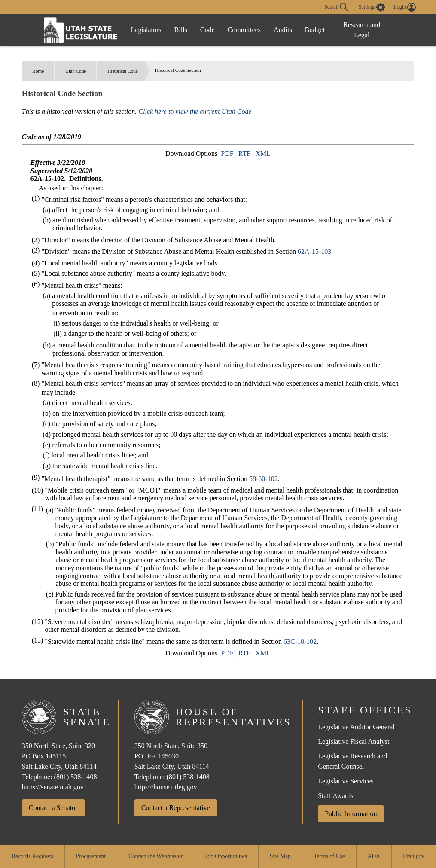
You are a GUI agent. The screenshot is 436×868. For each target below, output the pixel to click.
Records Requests (32, 856)
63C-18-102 (300, 641)
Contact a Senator (53, 808)
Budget (315, 30)
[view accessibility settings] (372, 7)
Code (207, 30)
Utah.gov (414, 856)
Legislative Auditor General (356, 727)
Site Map (280, 856)
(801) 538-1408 (76, 777)
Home (38, 71)
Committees (244, 30)
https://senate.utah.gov (53, 787)
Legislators (146, 30)
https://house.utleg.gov (166, 787)
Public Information (351, 814)
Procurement (91, 856)
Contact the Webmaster (155, 856)
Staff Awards (335, 796)
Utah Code (76, 71)
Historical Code (123, 71)
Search (336, 7)
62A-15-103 (314, 251)
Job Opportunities (226, 856)
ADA (374, 856)
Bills (181, 30)
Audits (283, 30)
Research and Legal (362, 30)
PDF (227, 154)
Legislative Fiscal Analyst (354, 742)
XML (263, 154)
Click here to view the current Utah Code (195, 111)
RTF (244, 154)
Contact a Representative (176, 808)
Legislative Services (346, 781)
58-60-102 (264, 479)
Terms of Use (329, 856)
